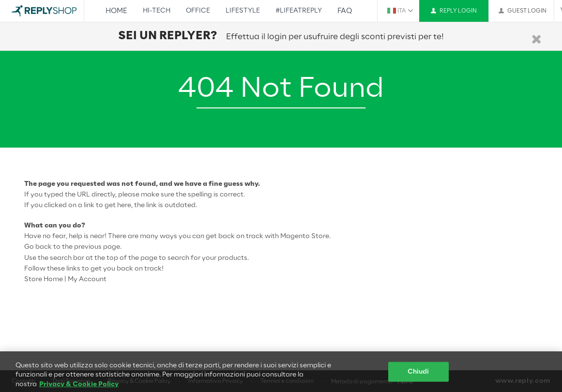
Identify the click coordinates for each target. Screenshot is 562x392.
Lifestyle (243, 11)
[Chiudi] (537, 40)
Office (198, 11)
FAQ (345, 11)
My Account (87, 279)
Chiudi (418, 375)
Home (116, 11)
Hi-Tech (157, 11)
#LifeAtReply (299, 11)
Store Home (44, 279)
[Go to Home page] (44, 11)
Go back (38, 247)
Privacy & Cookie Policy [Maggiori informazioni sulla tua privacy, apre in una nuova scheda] (79, 387)
